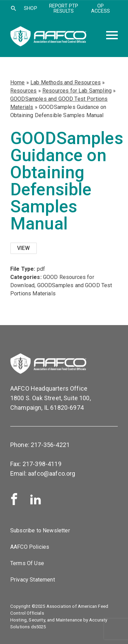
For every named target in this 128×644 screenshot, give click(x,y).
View (24, 248)
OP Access (101, 8)
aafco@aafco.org (52, 473)
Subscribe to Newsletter (40, 530)
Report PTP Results (64, 8)
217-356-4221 (50, 445)
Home (18, 82)
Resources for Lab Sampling (77, 91)
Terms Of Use (27, 563)
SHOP (31, 8)
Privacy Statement (33, 580)
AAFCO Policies (30, 547)
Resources (23, 91)
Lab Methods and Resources (66, 82)
